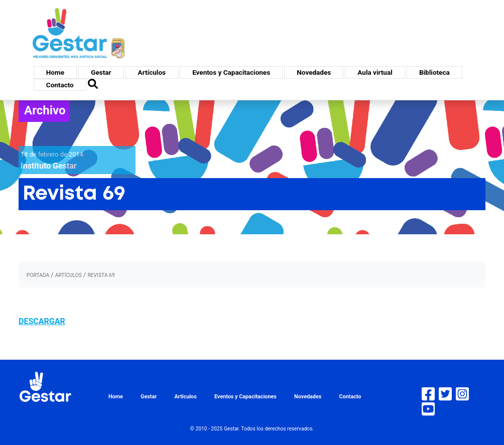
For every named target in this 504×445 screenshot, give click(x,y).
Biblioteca (434, 72)
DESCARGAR (42, 321)
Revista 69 (101, 275)
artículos (69, 275)
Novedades (314, 72)
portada (38, 275)
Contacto (60, 85)
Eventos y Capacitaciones (231, 72)
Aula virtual (375, 72)
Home (55, 72)
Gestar (101, 72)
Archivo (45, 110)
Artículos (152, 72)
